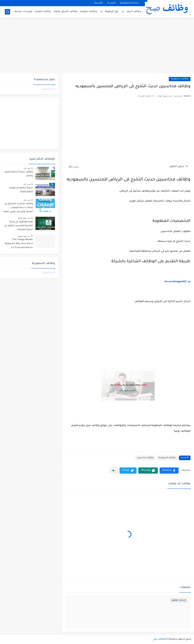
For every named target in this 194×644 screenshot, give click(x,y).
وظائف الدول (134, 12)
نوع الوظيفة (112, 12)
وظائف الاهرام (43, 12)
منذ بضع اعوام (24, 218)
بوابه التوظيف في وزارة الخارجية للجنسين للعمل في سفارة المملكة (18, 226)
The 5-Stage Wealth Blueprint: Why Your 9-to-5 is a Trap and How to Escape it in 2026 (19, 244)
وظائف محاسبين (145, 458)
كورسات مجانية (23, 12)
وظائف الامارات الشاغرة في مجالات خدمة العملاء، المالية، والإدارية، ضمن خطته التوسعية (18, 208)
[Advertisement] (97, 46)
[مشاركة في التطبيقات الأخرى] (113, 471)
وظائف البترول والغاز (66, 12)
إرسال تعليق (179, 600)
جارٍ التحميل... (48, 89)
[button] (169, 471)
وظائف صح (159, 639)
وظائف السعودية (180, 79)
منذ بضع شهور (24, 236)
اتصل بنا (111, 3)
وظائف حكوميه (89, 12)
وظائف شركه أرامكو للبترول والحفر (18, 174)
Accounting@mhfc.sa (177, 282)
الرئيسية (99, 3)
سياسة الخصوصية (129, 3)
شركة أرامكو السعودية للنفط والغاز (21, 190)
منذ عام (27, 168)
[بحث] (7, 12)
